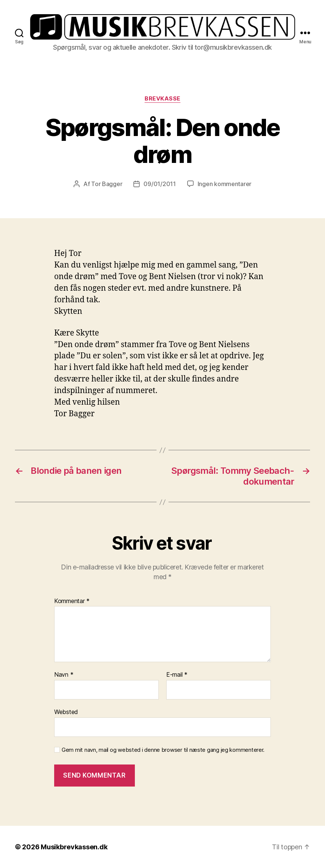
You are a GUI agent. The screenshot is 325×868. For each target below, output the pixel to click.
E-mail (177, 675)
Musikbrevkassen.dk (74, 847)
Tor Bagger (107, 184)
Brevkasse (162, 99)
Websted (66, 712)
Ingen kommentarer (225, 184)
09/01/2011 (160, 184)
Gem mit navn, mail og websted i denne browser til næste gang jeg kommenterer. (163, 750)
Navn (64, 675)
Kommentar (72, 601)
